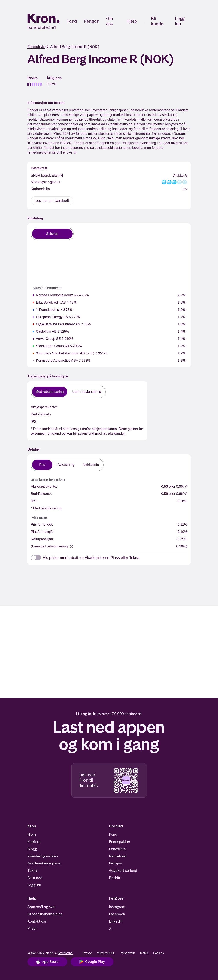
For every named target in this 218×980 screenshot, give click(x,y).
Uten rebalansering (87, 402)
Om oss (110, 21)
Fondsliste (36, 47)
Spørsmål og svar (42, 907)
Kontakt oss (37, 921)
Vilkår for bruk (106, 953)
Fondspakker (120, 842)
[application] (67, 264)
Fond (72, 21)
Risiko (144, 953)
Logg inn (180, 21)
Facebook (117, 914)
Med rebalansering (50, 402)
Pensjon (91, 21)
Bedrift (115, 878)
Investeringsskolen (43, 856)
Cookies (159, 953)
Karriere (34, 842)
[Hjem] (44, 21)
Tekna (32, 870)
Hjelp (132, 21)
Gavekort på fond (123, 870)
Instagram (117, 907)
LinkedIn (116, 921)
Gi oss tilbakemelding (45, 914)
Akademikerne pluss (44, 863)
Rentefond (118, 856)
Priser (32, 929)
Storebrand (65, 953)
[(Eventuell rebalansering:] (71, 553)
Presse (87, 953)
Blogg (32, 849)
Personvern (127, 953)
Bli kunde (157, 21)
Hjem (32, 835)
